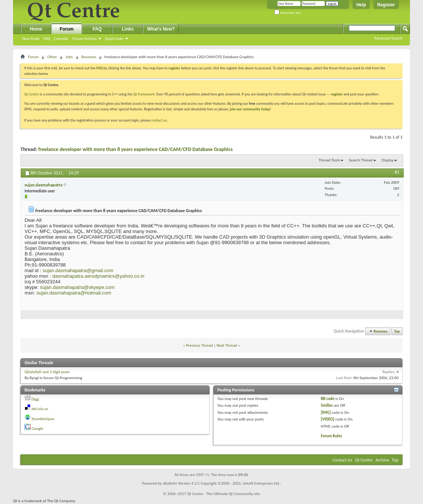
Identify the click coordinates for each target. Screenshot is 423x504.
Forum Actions (85, 39)
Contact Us (342, 460)
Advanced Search (388, 38)
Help (361, 5)
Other (52, 57)
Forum (66, 29)
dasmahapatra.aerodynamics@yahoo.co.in (98, 276)
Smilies (327, 405)
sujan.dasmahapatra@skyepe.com (77, 287)
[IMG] (326, 412)
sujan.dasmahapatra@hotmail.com (74, 293)
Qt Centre (32, 94)
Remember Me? (288, 13)
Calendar (61, 39)
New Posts (31, 39)
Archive (382, 460)
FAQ (47, 39)
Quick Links (114, 39)
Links (128, 29)
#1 (397, 172)
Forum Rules (332, 436)
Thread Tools (329, 160)
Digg (35, 399)
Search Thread (361, 160)
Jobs (69, 57)
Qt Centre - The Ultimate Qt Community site (223, 494)
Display (388, 160)
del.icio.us (40, 409)
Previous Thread (200, 345)
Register (386, 5)
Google (38, 429)
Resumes (89, 57)
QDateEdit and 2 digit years (47, 372)
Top (397, 331)
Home (36, 29)
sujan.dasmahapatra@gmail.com (78, 270)
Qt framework (144, 94)
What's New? (161, 29)
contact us (159, 120)
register (337, 94)
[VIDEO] (328, 419)
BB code (328, 399)
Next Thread (227, 345)
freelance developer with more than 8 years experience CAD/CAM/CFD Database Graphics (136, 149)
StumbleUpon (43, 419)
